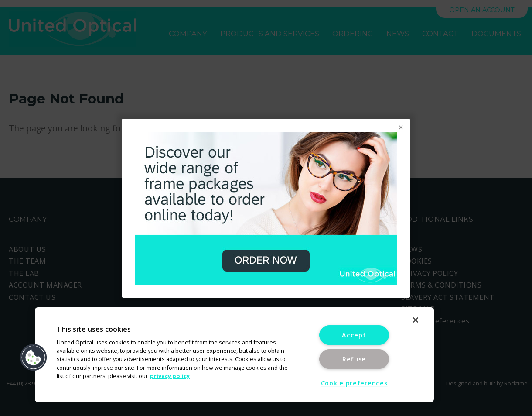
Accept (354, 335)
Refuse (354, 359)
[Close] (416, 320)
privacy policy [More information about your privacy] (170, 376)
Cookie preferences (354, 383)
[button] (34, 358)
